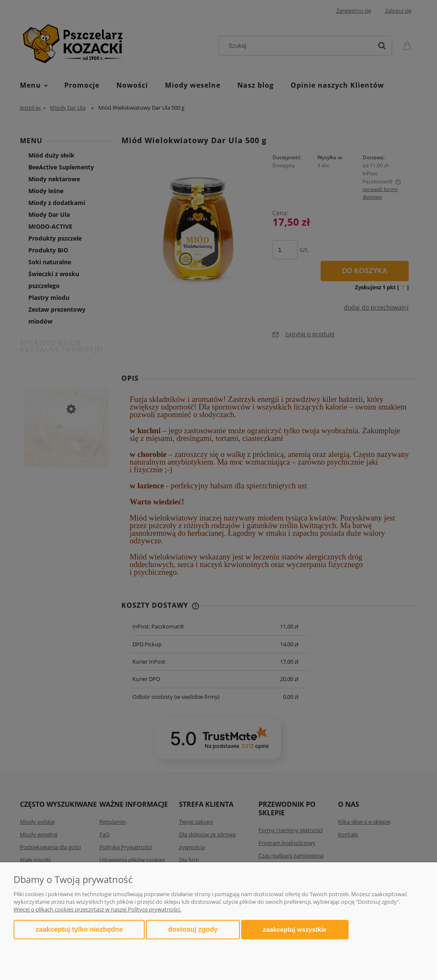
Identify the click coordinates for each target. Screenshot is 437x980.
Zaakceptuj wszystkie (295, 929)
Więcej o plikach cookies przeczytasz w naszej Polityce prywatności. (97, 909)
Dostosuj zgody (193, 929)
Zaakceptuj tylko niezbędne (79, 929)
